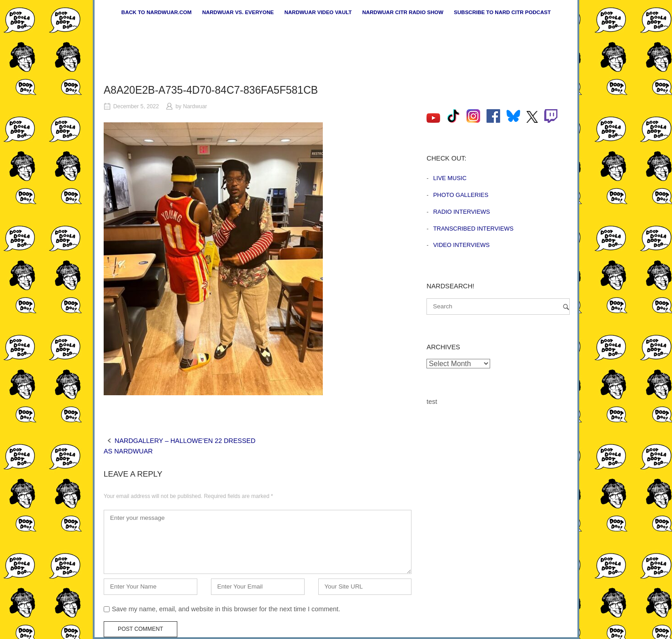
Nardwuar (195, 106)
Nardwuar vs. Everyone (238, 12)
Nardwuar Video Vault (318, 12)
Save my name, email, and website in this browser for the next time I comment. (226, 609)
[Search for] (498, 307)
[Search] (566, 307)
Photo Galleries (461, 195)
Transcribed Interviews (474, 229)
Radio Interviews (462, 212)
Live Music (450, 178)
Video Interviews (461, 245)
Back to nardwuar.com (157, 12)
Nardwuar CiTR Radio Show (403, 12)
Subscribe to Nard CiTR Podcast (502, 12)
